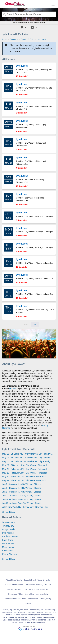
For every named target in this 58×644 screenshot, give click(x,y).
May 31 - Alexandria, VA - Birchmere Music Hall (24, 480)
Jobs (25, 589)
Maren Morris (8, 547)
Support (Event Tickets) (14, 585)
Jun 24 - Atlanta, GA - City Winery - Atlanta (22, 499)
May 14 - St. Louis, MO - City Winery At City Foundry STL (28, 458)
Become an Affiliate (16, 594)
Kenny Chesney (10, 554)
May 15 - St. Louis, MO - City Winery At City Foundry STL (28, 461)
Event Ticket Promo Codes (16, 599)
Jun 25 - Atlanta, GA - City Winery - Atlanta (22, 503)
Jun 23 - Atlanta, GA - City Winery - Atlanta (22, 496)
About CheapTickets (14, 580)
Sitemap (28, 603)
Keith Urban (8, 551)
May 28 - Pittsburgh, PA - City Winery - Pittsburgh (25, 469)
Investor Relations (14, 589)
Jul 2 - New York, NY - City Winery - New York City (25, 507)
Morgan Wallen (9, 529)
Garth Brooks (8, 544)
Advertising (45, 589)
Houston (13, 389)
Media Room (34, 589)
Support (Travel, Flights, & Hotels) (37, 580)
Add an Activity (42, 594)
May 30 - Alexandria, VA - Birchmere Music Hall (24, 477)
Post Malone (8, 533)
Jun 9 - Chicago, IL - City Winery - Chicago (22, 492)
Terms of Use (33, 599)
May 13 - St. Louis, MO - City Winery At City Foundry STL (28, 454)
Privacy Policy (46, 599)
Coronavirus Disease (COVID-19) (38, 585)
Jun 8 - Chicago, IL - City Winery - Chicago (22, 488)
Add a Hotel (30, 594)
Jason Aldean (8, 522)
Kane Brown (8, 540)
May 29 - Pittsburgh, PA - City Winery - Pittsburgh (25, 473)
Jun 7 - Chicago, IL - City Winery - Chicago (22, 484)
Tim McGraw (8, 526)
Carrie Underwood (11, 536)
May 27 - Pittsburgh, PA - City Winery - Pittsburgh (25, 465)
